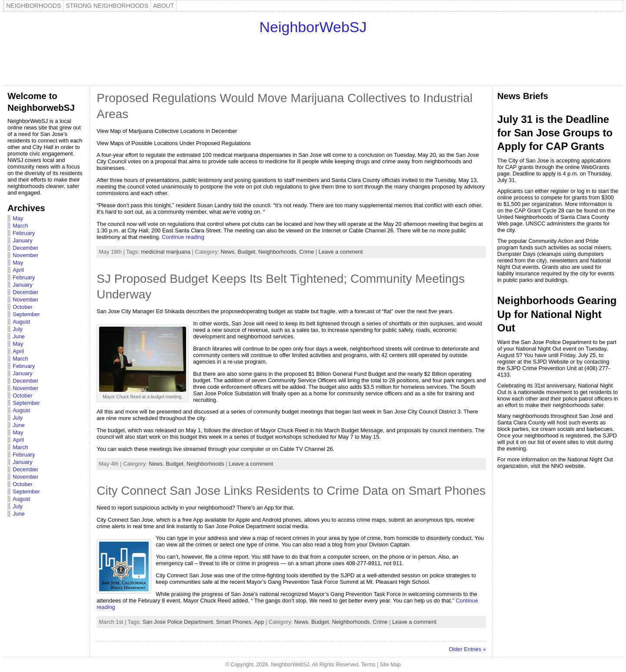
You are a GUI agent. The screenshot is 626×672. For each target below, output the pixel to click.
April (18, 270)
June (19, 336)
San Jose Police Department (178, 622)
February (24, 233)
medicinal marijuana (166, 252)
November (25, 255)
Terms (368, 665)
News (227, 252)
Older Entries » (467, 649)
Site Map (390, 665)
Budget (247, 252)
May (18, 218)
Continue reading (183, 237)
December (25, 248)
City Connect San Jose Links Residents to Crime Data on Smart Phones (291, 491)
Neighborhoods (277, 252)
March (20, 226)
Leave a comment (341, 252)
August (21, 322)
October (23, 307)
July (18, 329)
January (23, 240)
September (26, 314)
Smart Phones (234, 622)
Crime (306, 252)
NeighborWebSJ (313, 27)
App (259, 622)
